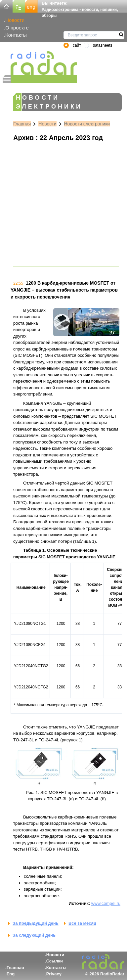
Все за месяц (82, 923)
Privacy (54, 974)
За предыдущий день (36, 923)
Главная (22, 124)
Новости (15, 20)
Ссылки (55, 961)
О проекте (17, 28)
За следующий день (34, 935)
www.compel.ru (106, 903)
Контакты (16, 35)
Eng (11, 974)
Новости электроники (87, 124)
